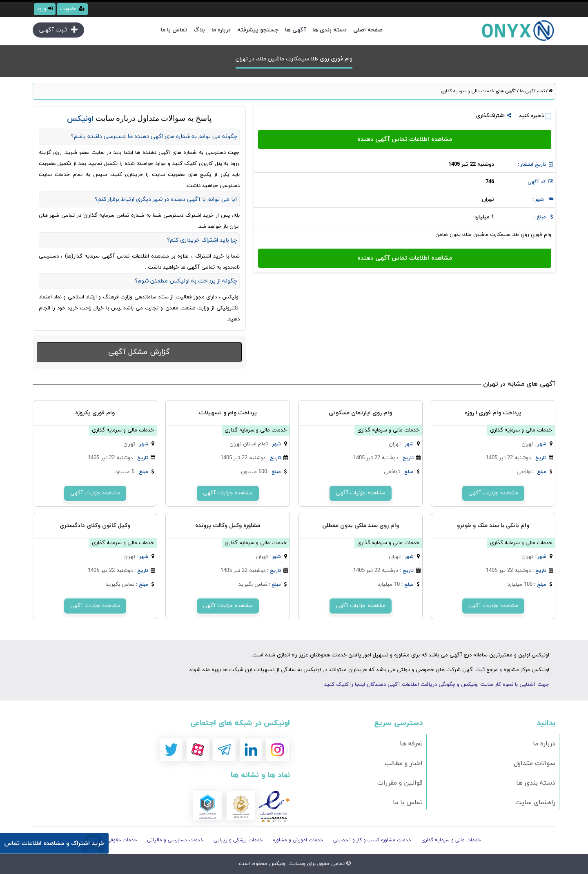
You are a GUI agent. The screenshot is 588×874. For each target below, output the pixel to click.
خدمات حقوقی (122, 840)
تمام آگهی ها (532, 91)
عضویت (72, 9)
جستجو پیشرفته (258, 30)
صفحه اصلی (368, 30)
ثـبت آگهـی (58, 30)
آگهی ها (295, 30)
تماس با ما (174, 30)
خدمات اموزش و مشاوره (298, 840)
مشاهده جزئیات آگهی (493, 493)
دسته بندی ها (330, 30)
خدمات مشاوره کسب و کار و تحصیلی (372, 840)
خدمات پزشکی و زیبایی (238, 840)
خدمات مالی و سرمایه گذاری (468, 91)
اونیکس (277, 864)
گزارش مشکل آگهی (139, 352)
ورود (45, 9)
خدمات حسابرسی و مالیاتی (175, 840)
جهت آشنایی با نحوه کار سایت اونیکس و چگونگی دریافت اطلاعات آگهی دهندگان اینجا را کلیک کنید (437, 685)
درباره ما (221, 30)
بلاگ (199, 30)
